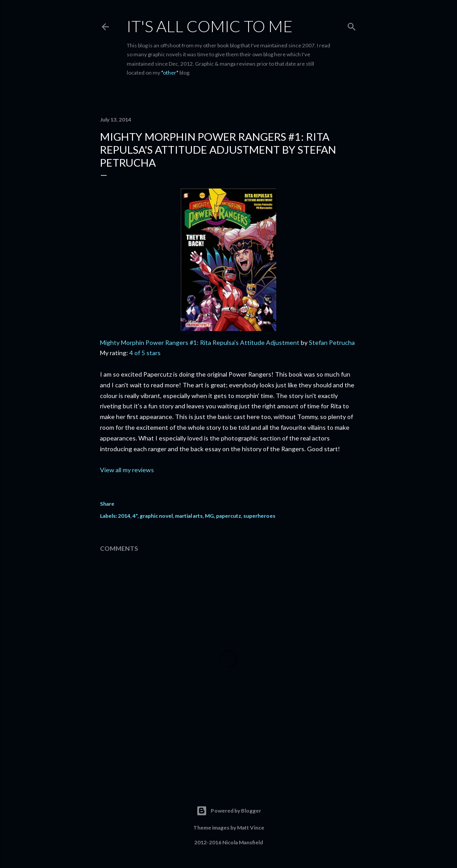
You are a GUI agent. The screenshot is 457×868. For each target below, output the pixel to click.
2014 (124, 516)
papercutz (228, 516)
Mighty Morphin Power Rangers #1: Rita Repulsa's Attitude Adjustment (200, 342)
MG (209, 516)
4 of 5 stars (145, 353)
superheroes (259, 516)
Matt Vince (251, 828)
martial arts (189, 516)
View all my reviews (127, 470)
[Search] (352, 25)
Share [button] (107, 504)
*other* (170, 73)
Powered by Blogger (229, 811)
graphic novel (156, 516)
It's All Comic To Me (210, 26)
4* (135, 516)
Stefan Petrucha (332, 342)
